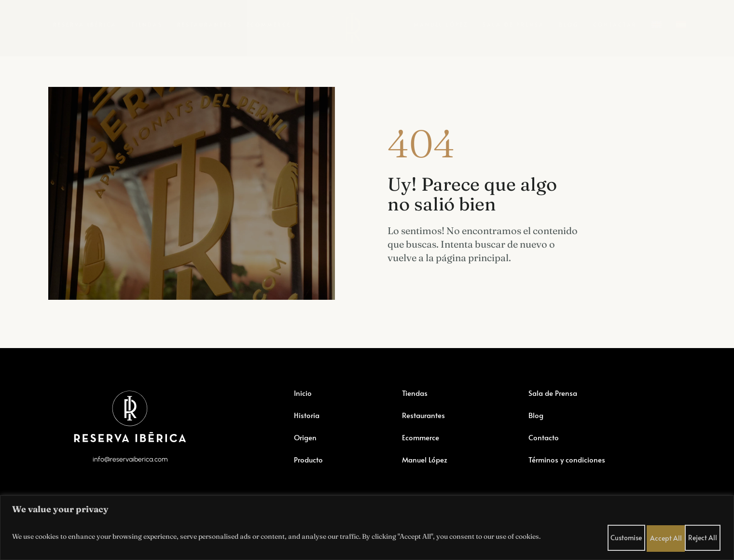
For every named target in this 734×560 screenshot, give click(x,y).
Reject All (669, 535)
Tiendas (147, 24)
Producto (309, 477)
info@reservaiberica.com (130, 480)
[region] (367, 526)
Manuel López (441, 24)
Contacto (544, 455)
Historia (307, 433)
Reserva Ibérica (85, 24)
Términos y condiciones (568, 477)
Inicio (303, 411)
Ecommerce (269, 24)
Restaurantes (205, 24)
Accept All (705, 535)
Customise (633, 535)
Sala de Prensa (513, 24)
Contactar (615, 24)
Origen (306, 455)
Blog (569, 24)
